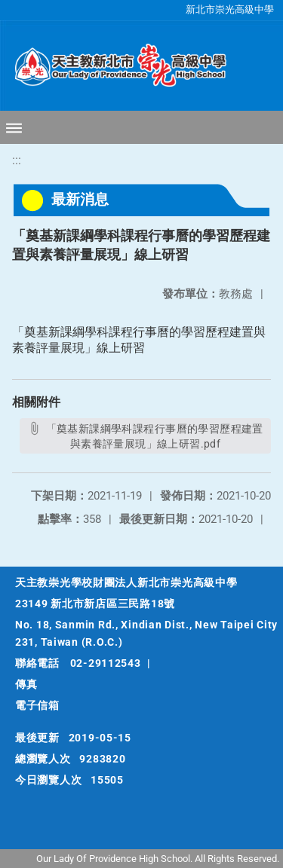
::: (17, 160)
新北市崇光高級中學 (230, 9)
